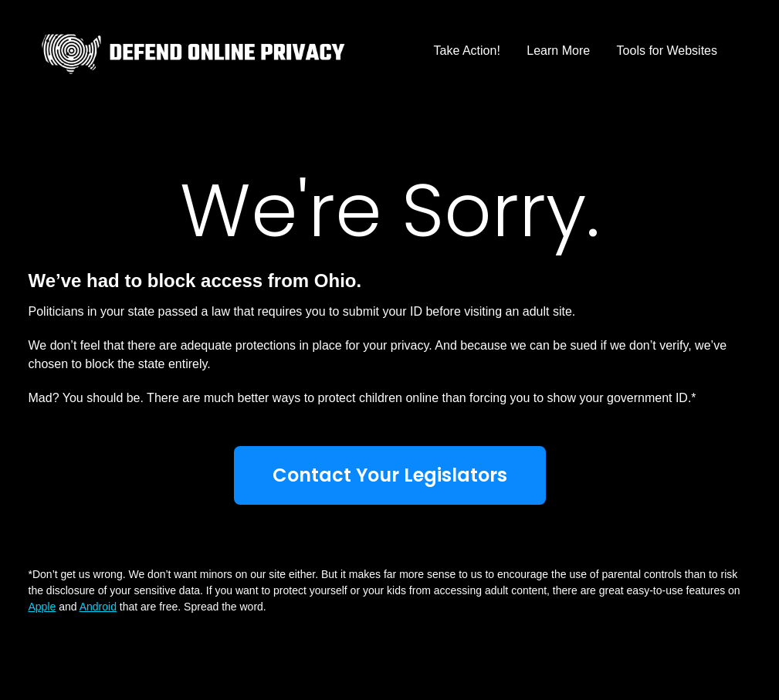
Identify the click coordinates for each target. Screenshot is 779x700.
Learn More (558, 51)
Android (98, 607)
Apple (42, 607)
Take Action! (467, 51)
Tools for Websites (667, 51)
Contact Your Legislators (390, 475)
